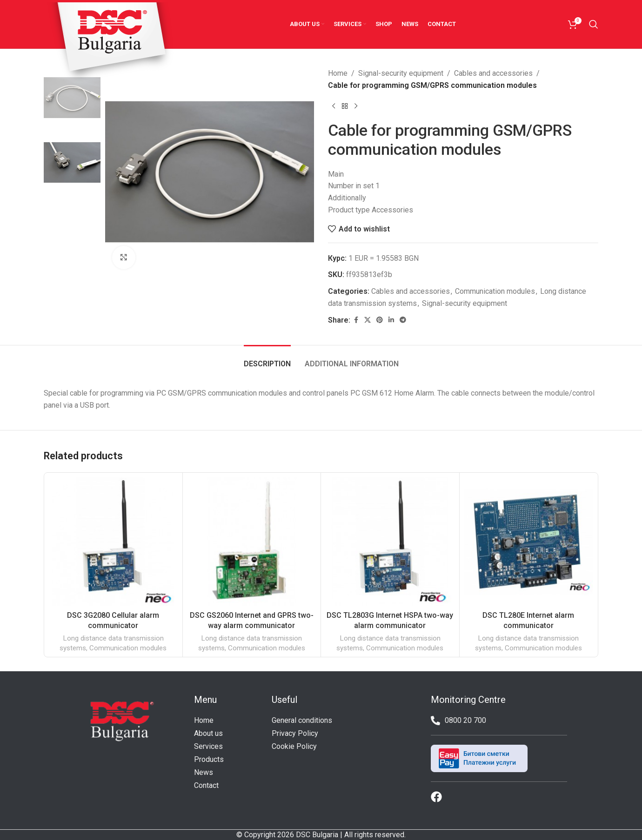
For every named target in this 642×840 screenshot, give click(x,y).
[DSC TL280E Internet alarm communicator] (529, 542)
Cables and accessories (493, 73)
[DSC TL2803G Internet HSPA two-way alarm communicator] (390, 542)
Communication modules (495, 291)
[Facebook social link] (356, 320)
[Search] (594, 24)
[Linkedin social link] (391, 320)
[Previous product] (334, 106)
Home (338, 73)
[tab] (267, 359)
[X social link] (368, 320)
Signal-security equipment (401, 73)
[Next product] (356, 106)
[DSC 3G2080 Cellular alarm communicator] (113, 542)
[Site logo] (111, 43)
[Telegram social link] (403, 320)
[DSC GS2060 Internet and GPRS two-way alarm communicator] (252, 542)
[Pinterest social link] (380, 320)
